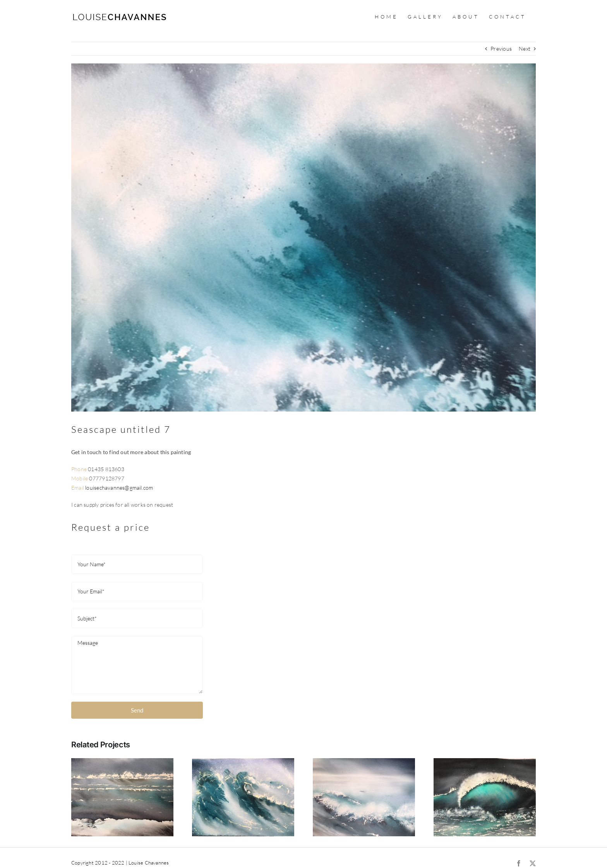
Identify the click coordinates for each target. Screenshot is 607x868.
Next (525, 49)
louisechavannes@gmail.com (119, 488)
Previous (501, 49)
